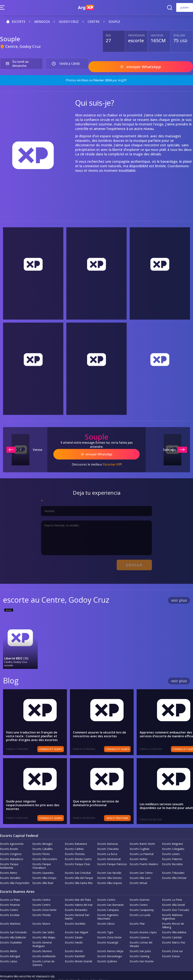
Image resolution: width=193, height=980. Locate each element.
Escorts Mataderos (12, 850)
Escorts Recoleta (172, 855)
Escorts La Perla (172, 890)
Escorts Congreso (11, 845)
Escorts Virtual (138, 874)
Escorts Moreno (42, 942)
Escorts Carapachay (142, 900)
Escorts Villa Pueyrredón (15, 874)
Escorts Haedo (74, 933)
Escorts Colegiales (173, 839)
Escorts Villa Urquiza (110, 874)
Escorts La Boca (107, 845)
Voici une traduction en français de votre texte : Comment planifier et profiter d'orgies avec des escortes (36, 727)
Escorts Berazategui (110, 947)
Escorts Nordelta (75, 914)
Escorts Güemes (140, 890)
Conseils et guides (59, 740)
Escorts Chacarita (108, 839)
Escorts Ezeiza (171, 947)
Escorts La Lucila (140, 906)
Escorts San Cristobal (78, 863)
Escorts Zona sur (172, 942)
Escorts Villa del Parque (79, 868)
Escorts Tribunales (173, 863)
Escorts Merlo (8, 942)
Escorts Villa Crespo (44, 868)
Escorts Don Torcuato (176, 900)
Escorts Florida (41, 906)
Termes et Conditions (93, 971)
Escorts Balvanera (76, 834)
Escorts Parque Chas (77, 855)
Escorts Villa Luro (140, 868)
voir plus (179, 594)
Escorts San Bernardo (111, 895)
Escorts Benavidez (76, 900)
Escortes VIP (112, 460)
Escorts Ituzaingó (108, 933)
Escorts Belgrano (173, 834)
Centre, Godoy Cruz (23, 46)
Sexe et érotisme (134, 809)
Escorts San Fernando (13, 923)
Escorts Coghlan (140, 839)
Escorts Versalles (10, 868)
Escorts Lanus (9, 952)
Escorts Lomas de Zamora (43, 954)
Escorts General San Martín (77, 907)
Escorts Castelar (172, 928)
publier (185, 7)
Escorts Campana (108, 900)
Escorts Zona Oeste (109, 928)
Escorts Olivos (106, 914)
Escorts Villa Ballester (13, 928)
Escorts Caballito (43, 839)
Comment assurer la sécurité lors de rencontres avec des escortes (108, 725)
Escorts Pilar (137, 914)
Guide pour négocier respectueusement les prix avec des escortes (38, 794)
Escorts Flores (41, 845)
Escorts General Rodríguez (42, 935)
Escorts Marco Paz (174, 933)
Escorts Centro (41, 890)
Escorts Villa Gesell (173, 895)
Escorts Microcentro (45, 850)
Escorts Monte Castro (78, 850)
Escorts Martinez (10, 914)
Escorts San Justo (140, 942)
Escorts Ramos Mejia (110, 942)
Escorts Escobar (10, 906)
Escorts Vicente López (143, 923)
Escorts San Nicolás (109, 863)
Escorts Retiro (9, 863)
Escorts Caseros (140, 928)
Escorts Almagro (43, 834)
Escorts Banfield (75, 947)
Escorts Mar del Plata (78, 890)
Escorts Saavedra (43, 863)
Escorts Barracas (108, 834)
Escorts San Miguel (76, 923)
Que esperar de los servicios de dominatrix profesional (113, 794)
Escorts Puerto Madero (144, 855)
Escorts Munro (41, 914)
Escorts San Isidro (43, 923)
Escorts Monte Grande (79, 952)
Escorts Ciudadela (11, 933)
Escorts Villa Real (43, 874)
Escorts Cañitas (74, 839)
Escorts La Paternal (142, 845)
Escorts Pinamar (10, 895)
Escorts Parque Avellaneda (9, 856)
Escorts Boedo (9, 839)
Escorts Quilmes (107, 952)
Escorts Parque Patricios (112, 855)
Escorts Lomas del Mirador (141, 935)
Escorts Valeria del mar (79, 895)
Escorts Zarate (74, 928)
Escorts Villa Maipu (44, 928)
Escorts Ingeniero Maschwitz (108, 907)
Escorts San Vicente (142, 952)
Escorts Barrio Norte (142, 834)
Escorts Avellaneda (44, 947)
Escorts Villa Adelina (174, 923)
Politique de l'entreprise (17, 971)
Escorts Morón (74, 942)
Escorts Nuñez (139, 850)
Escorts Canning (139, 947)
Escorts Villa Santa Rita (79, 874)
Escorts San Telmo (141, 863)
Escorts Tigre (105, 923)
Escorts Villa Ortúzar (174, 868)
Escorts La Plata (10, 890)
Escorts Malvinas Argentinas (172, 907)
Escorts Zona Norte (44, 900)
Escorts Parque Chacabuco (42, 856)
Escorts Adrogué (10, 947)
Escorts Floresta (75, 845)
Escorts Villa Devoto (110, 868)
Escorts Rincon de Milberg (173, 916)
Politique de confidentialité (56, 971)
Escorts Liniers (171, 845)
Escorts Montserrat (109, 850)
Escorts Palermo (172, 850)
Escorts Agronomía (12, 834)
